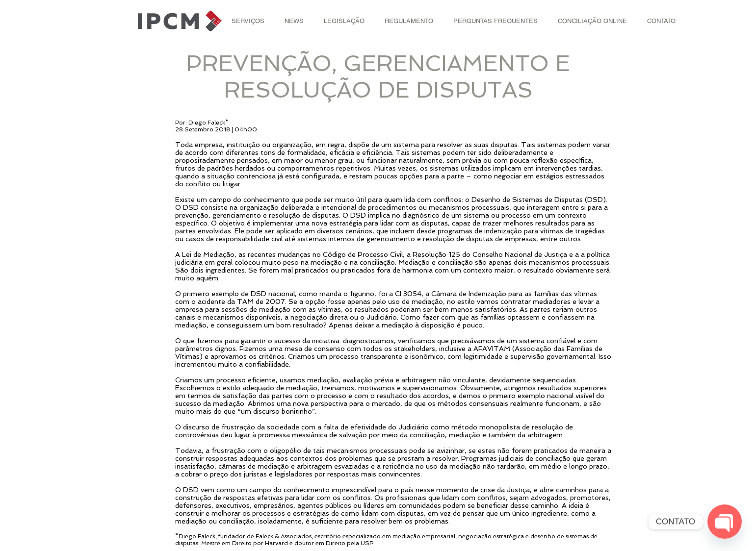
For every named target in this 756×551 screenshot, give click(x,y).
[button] (248, 21)
